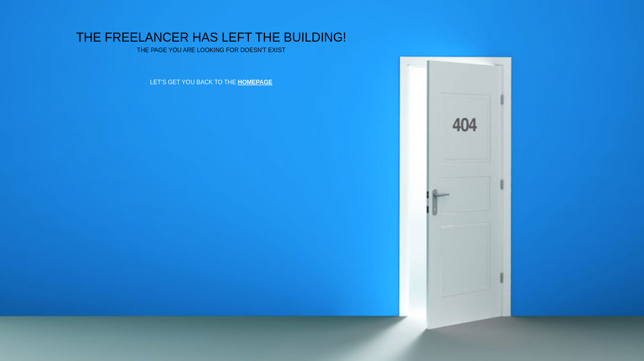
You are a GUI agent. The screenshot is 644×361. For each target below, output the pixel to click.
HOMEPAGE (255, 82)
